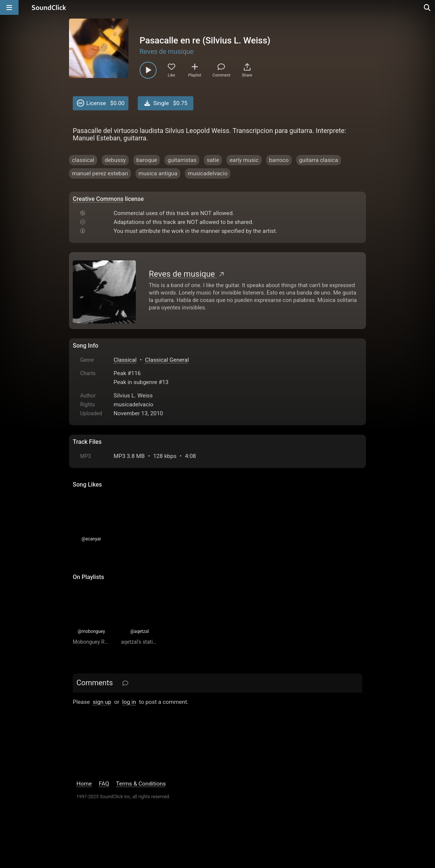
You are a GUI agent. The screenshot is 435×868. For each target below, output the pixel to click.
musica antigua (158, 173)
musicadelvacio (208, 173)
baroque (147, 160)
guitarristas (182, 160)
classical (83, 160)
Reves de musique (167, 51)
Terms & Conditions (141, 784)
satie (213, 160)
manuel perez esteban (100, 173)
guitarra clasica (319, 160)
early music (244, 160)
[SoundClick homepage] (49, 7)
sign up (102, 702)
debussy (115, 160)
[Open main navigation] (9, 7)
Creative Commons (98, 199)
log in (129, 702)
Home (84, 784)
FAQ (104, 784)
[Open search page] (428, 7)
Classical (125, 360)
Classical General (167, 360)
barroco (279, 160)
